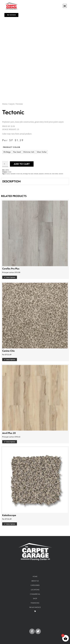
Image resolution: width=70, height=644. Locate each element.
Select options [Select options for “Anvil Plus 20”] (11, 442)
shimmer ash (48, 174)
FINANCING (35, 603)
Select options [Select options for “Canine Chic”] (11, 360)
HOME (35, 576)
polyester (41, 174)
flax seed (31, 174)
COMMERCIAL (35, 594)
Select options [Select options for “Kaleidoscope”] (11, 524)
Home (5, 104)
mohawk (36, 174)
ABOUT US (35, 581)
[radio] (7, 152)
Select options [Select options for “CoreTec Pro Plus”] (11, 277)
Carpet (12, 104)
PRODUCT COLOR (12, 147)
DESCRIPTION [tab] (12, 181)
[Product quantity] (5, 164)
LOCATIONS (35, 590)
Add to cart (22, 164)
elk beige (25, 174)
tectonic (61, 174)
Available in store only (16, 174)
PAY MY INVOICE (35, 607)
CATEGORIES (35, 585)
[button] (65, 6)
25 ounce (7, 174)
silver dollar (55, 174)
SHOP (35, 598)
